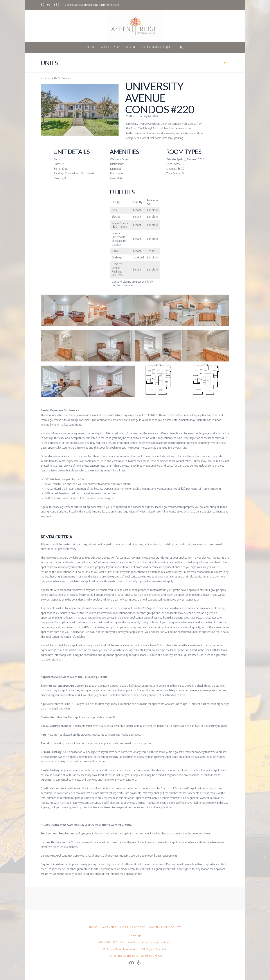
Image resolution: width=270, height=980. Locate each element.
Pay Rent (138, 927)
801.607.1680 (50, 5)
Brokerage (135, 935)
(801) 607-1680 (108, 942)
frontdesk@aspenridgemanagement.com (91, 5)
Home (93, 927)
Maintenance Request (165, 927)
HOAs (124, 927)
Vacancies (109, 927)
